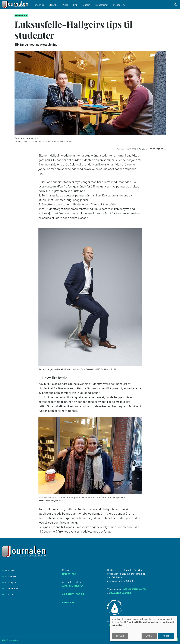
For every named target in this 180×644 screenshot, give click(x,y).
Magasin (86, 5)
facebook (11, 576)
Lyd (75, 5)
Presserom (119, 5)
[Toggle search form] (176, 5)
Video (65, 5)
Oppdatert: (144, 149)
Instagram (11, 582)
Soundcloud (12, 588)
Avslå (149, 636)
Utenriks (53, 5)
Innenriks (39, 5)
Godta (166, 636)
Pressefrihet (102, 5)
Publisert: (122, 149)
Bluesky (10, 570)
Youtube (10, 594)
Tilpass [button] (120, 636)
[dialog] (143, 628)
